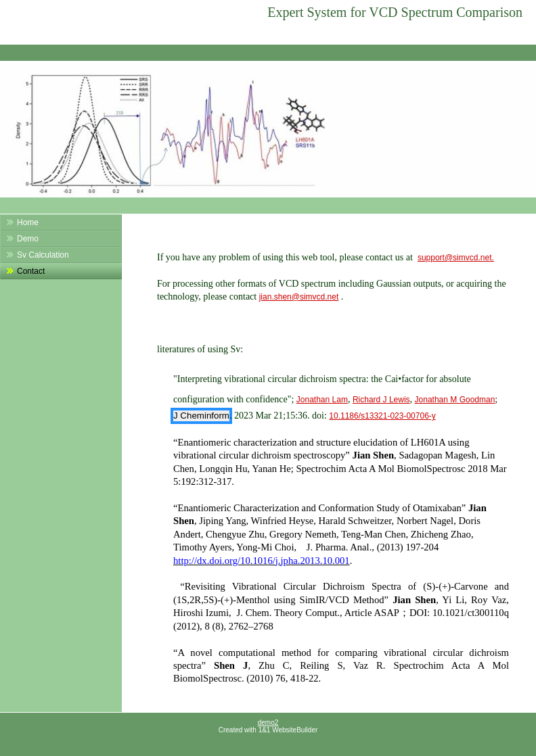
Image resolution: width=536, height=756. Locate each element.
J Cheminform (201, 416)
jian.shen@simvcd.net (299, 297)
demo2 (268, 723)
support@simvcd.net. (456, 258)
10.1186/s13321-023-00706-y (382, 416)
